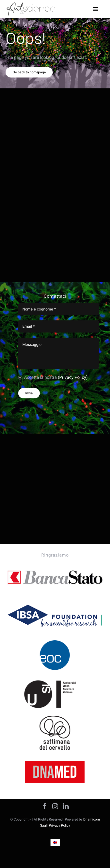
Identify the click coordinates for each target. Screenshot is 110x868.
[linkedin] (66, 806)
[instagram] (55, 806)
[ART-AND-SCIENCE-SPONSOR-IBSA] (55, 601)
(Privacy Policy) (73, 377)
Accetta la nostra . (57, 377)
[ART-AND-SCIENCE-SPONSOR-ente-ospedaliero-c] (55, 640)
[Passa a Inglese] (55, 843)
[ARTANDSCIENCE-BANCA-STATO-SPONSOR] (55, 562)
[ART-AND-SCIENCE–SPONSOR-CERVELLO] (55, 718)
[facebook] (44, 806)
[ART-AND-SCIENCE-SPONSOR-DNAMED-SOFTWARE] (55, 757)
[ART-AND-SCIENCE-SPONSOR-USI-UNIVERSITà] (55, 679)
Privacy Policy (59, 825)
